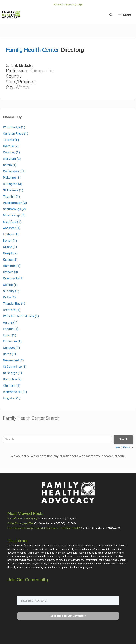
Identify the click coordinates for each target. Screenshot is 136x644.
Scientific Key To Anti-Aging (22, 518)
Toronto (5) (11, 140)
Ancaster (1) (12, 228)
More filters (123, 448)
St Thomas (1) (13, 190)
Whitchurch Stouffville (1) (21, 316)
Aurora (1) (10, 322)
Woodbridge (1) (14, 127)
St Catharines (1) (15, 367)
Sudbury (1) (11, 291)
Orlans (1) (10, 247)
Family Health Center (32, 50)
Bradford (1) (12, 310)
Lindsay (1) (11, 234)
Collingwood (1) (14, 171)
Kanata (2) (10, 259)
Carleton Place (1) (16, 133)
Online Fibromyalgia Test (21, 523)
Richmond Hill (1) (15, 392)
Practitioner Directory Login (68, 5)
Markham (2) (12, 159)
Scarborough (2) (14, 209)
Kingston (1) (12, 398)
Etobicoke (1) (12, 341)
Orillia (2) (9, 297)
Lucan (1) (10, 335)
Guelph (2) (10, 253)
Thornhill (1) (11, 196)
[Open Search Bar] (111, 15)
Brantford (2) (12, 222)
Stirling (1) (10, 285)
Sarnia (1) (10, 165)
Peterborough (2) (15, 203)
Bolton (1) (10, 241)
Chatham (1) (12, 385)
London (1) (11, 329)
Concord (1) (11, 348)
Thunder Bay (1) (14, 304)
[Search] (57, 439)
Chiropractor (42, 71)
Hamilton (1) (12, 266)
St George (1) (12, 373)
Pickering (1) (12, 178)
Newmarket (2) (13, 360)
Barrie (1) (9, 354)
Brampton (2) (12, 379)
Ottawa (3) (11, 272)
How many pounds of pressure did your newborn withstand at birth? (44, 528)
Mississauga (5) (14, 215)
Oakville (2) (11, 146)
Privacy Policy (84, 638)
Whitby (23, 87)
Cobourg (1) (11, 152)
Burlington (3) (13, 184)
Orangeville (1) (13, 278)
